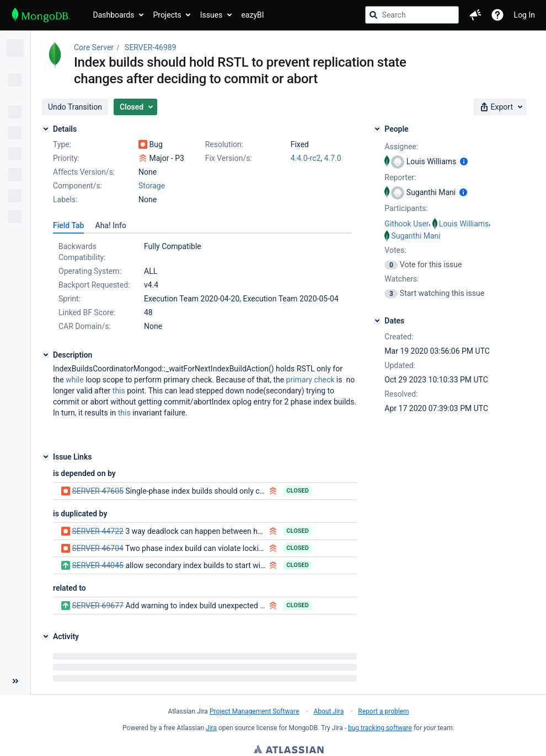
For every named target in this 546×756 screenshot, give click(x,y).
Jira (211, 728)
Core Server (94, 47)
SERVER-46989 (150, 47)
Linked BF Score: (87, 312)
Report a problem (383, 711)
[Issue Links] (46, 457)
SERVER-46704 (97, 548)
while (74, 380)
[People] (377, 129)
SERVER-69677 (97, 606)
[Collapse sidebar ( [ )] (15, 681)
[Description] (46, 355)
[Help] (497, 15)
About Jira (328, 711)
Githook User (406, 224)
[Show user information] (464, 161)
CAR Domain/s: (85, 326)
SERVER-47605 (97, 491)
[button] (475, 15)
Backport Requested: (94, 285)
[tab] (68, 225)
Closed (298, 491)
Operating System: (90, 271)
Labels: (65, 199)
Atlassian (289, 750)
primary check (311, 380)
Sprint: (69, 299)
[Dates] (377, 321)
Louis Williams (464, 224)
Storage (152, 186)
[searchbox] (412, 15)
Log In (524, 15)
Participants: (406, 208)
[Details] (46, 129)
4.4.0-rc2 (306, 158)
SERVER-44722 (97, 531)
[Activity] (46, 636)
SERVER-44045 (97, 565)
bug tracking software (380, 728)
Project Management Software (254, 711)
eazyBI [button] (252, 15)
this (119, 391)
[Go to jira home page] (41, 15)
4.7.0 (333, 158)
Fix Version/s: (229, 158)
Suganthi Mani (416, 236)
